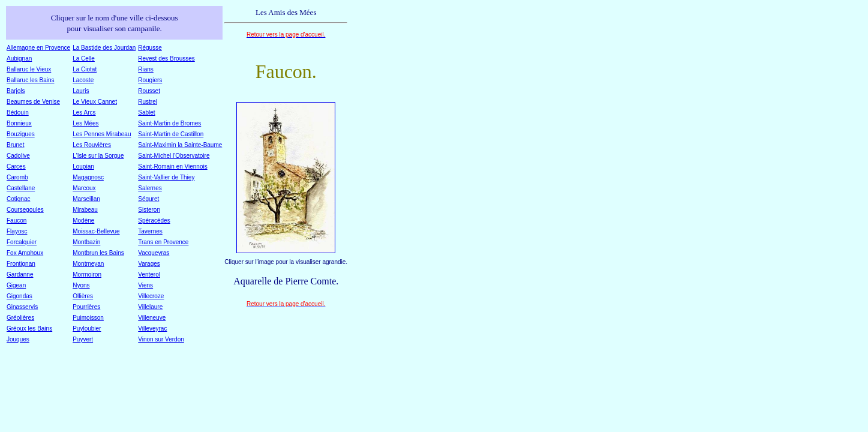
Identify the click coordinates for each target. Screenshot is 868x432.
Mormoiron (87, 274)
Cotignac (18, 199)
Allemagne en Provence (38, 48)
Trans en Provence (163, 242)
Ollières (83, 296)
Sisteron (149, 210)
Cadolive (18, 156)
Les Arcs (84, 112)
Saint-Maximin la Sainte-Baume (180, 145)
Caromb (17, 177)
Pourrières (86, 307)
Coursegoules (25, 210)
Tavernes (150, 231)
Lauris (81, 91)
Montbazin (86, 242)
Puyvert (83, 339)
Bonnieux (19, 123)
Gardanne (20, 274)
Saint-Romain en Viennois (172, 166)
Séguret (148, 199)
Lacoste (83, 80)
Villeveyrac (152, 328)
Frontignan (21, 264)
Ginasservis (22, 307)
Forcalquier (22, 242)
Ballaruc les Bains (30, 80)
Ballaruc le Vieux (29, 69)
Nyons (81, 285)
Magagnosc (88, 177)
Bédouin (18, 112)
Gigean (16, 285)
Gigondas (19, 296)
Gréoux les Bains (29, 328)
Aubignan (19, 58)
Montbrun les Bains (98, 253)
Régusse (150, 48)
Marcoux (84, 188)
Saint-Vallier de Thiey (166, 177)
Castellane (21, 188)
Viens (145, 285)
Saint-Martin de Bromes (169, 123)
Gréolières (20, 318)
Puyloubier (87, 328)
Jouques (18, 339)
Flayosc (17, 231)
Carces (16, 166)
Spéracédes (154, 220)
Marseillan (86, 199)
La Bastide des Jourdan (104, 48)
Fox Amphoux (25, 253)
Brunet (15, 145)
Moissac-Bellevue (96, 231)
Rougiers (150, 80)
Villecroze (151, 296)
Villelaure (150, 307)
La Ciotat (85, 69)
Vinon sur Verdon (161, 339)
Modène (83, 220)
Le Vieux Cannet (95, 102)
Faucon (16, 220)
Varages (149, 264)
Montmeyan (88, 264)
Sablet (146, 112)
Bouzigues (21, 134)
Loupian (83, 166)
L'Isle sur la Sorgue (98, 156)
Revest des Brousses (166, 58)
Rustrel (148, 102)
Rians (146, 69)
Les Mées (85, 123)
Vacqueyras (154, 253)
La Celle (84, 58)
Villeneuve (152, 318)
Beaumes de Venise (33, 102)
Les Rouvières (92, 145)
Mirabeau (85, 210)
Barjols (16, 91)
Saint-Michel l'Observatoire (174, 156)
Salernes (150, 188)
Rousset (149, 91)
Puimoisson (88, 318)
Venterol (149, 274)
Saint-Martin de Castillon (171, 134)
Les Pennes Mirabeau (102, 134)
